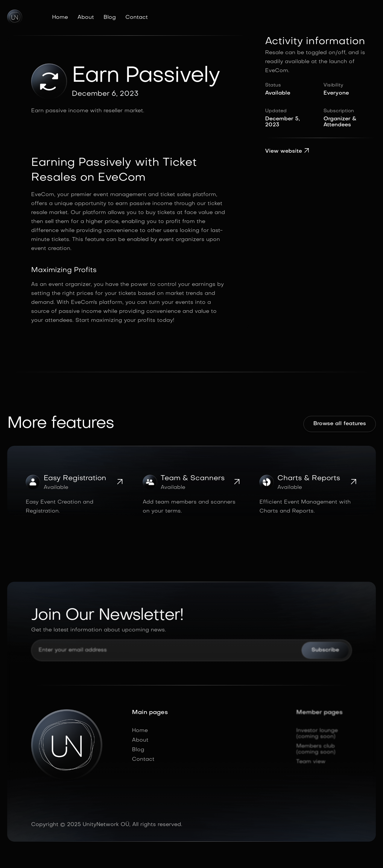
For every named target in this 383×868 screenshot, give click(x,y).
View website (287, 151)
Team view (311, 762)
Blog (110, 18)
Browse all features (340, 424)
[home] (15, 17)
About (86, 18)
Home (60, 18)
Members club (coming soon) (316, 749)
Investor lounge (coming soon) (317, 734)
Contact (137, 18)
